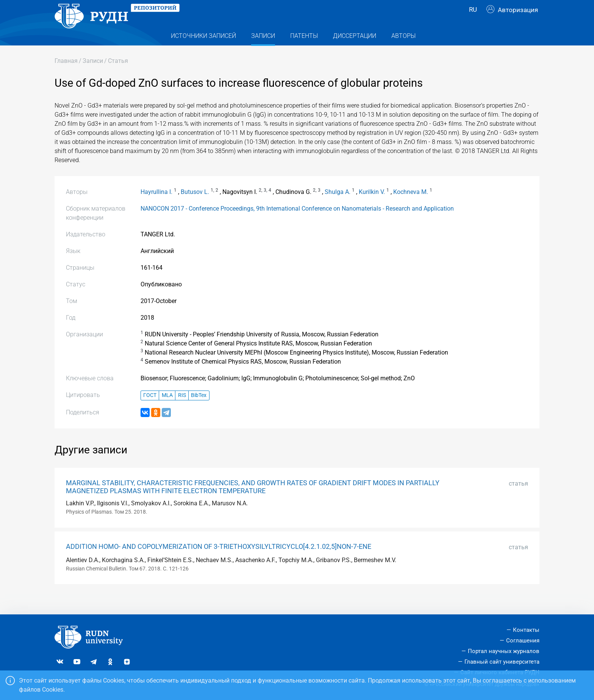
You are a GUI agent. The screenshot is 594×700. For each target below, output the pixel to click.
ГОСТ (150, 410)
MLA (167, 410)
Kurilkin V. (372, 207)
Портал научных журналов (504, 651)
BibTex (199, 410)
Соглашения (523, 641)
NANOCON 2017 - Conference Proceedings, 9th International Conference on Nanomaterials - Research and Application (297, 224)
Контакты (526, 630)
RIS (182, 410)
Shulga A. (338, 207)
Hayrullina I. (156, 207)
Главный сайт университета (502, 662)
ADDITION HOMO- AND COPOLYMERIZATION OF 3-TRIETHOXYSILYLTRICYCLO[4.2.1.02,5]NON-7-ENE (219, 562)
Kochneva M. (411, 207)
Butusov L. (195, 207)
